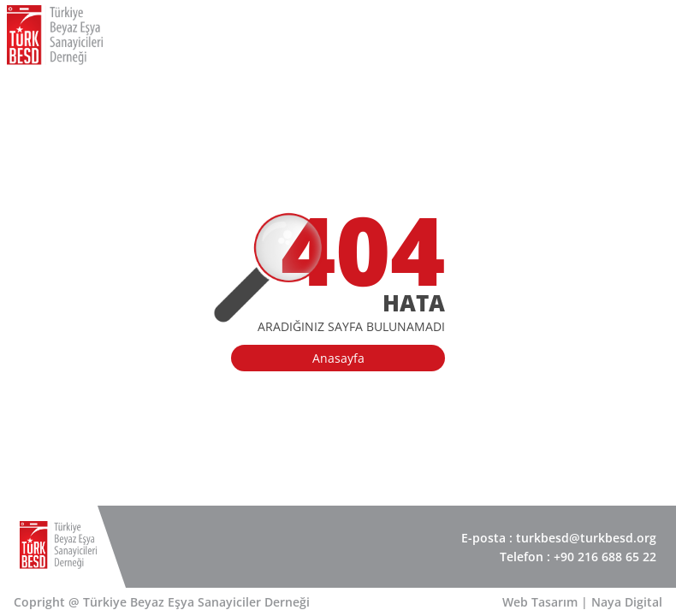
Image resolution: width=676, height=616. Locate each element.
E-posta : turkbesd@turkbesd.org (559, 538)
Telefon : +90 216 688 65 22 (578, 557)
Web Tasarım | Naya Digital (582, 602)
